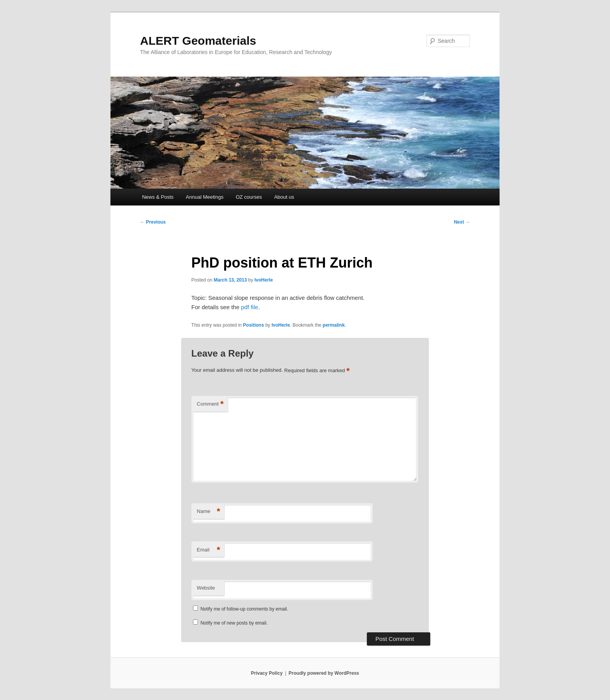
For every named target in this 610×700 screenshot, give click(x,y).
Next (462, 222)
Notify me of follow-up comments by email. (244, 609)
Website (206, 588)
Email (209, 550)
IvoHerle (264, 280)
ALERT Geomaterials (198, 41)
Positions (254, 325)
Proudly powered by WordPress (324, 673)
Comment (210, 404)
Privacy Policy (267, 673)
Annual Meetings (205, 197)
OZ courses (249, 197)
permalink (334, 325)
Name (209, 512)
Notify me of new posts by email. (234, 623)
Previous (153, 222)
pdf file (249, 307)
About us (284, 197)
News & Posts (158, 197)
